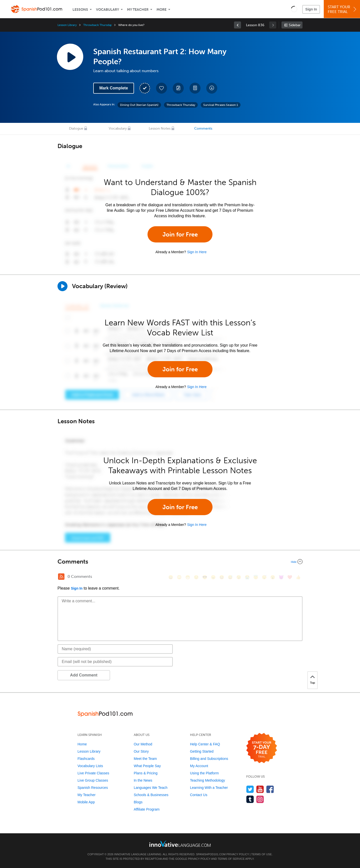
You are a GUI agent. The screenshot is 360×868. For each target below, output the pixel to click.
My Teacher (138, 10)
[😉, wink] (239, 577)
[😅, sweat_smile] (230, 577)
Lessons (80, 10)
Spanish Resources (93, 788)
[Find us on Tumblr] (250, 799)
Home (82, 744)
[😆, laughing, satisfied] (222, 577)
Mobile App (86, 802)
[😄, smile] (171, 577)
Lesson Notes (160, 128)
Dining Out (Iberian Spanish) (139, 105)
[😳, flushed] (179, 577)
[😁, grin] (188, 577)
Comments (203, 128)
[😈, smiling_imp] (281, 577)
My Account (199, 766)
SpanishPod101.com (211, 854)
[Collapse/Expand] (180, 562)
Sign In (311, 9)
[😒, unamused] (196, 577)
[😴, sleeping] (264, 577)
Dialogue (76, 128)
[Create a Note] (178, 88)
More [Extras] (161, 10)
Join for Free (180, 234)
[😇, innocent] (256, 577)
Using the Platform (204, 773)
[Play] (62, 286)
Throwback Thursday (97, 25)
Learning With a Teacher (209, 788)
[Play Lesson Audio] (70, 57)
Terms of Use (262, 854)
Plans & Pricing (146, 773)
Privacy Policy (237, 854)
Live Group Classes (93, 780)
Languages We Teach (151, 788)
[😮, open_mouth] (273, 577)
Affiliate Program (147, 809)
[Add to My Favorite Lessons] (161, 88)
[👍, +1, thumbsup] (298, 577)
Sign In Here (197, 252)
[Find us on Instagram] (260, 799)
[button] (294, 9)
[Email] (115, 662)
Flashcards (86, 759)
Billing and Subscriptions (209, 759)
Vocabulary (107, 10)
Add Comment (84, 675)
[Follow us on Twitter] (250, 789)
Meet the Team (145, 759)
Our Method (143, 744)
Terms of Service (231, 859)
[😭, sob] (247, 577)
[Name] (115, 649)
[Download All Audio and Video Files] (212, 88)
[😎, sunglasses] (205, 577)
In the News (143, 780)
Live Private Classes (93, 773)
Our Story (141, 751)
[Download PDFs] (195, 88)
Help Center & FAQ (205, 744)
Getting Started (202, 751)
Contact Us (199, 795)
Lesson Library (67, 25)
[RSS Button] (61, 577)
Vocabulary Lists (90, 766)
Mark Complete (114, 88)
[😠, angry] (213, 577)
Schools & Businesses (151, 795)
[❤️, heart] (290, 577)
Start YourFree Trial (343, 9)
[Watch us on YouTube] (260, 789)
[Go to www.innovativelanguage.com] (180, 844)
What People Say (147, 766)
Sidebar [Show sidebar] (295, 25)
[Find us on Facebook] (270, 789)
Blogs (138, 802)
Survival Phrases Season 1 (221, 105)
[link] (237, 25)
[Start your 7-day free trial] (262, 748)
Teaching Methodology (207, 780)
